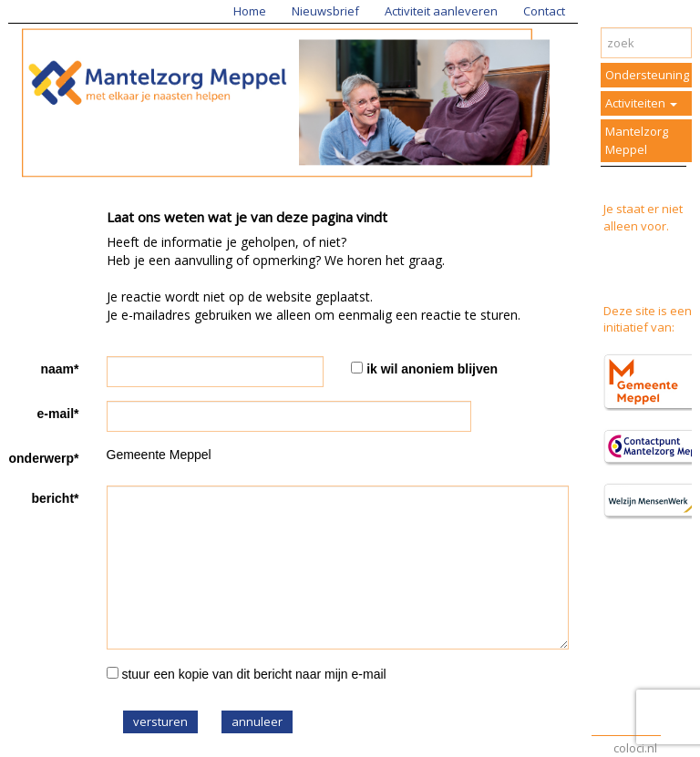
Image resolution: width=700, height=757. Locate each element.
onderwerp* (43, 458)
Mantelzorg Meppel (637, 140)
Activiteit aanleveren (441, 11)
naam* (59, 369)
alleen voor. (636, 226)
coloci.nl (635, 748)
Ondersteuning (647, 75)
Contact (544, 11)
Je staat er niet (643, 209)
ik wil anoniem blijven (432, 369)
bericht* (55, 498)
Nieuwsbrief (325, 11)
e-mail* (58, 414)
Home (250, 11)
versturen (160, 721)
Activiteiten (641, 103)
